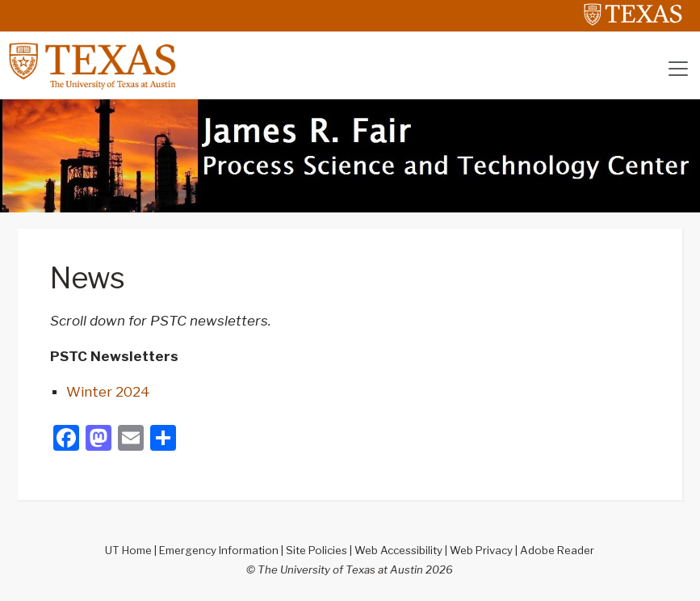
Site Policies (316, 550)
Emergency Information (219, 550)
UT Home (128, 550)
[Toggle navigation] (678, 69)
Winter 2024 (108, 392)
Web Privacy (481, 550)
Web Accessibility (398, 550)
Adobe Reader (557, 550)
